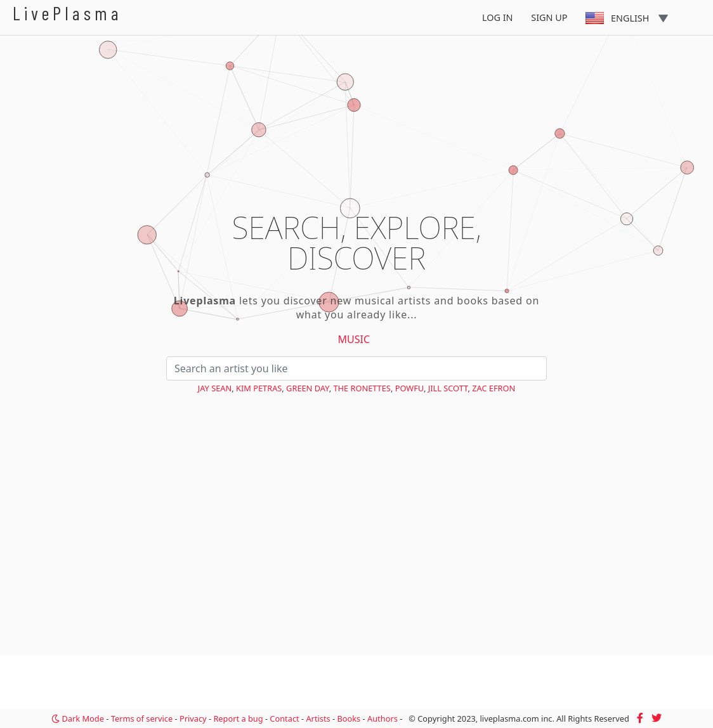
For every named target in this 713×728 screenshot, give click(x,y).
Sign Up (549, 17)
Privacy (193, 718)
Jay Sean (215, 388)
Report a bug (238, 718)
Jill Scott (448, 388)
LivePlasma (68, 13)
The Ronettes (362, 388)
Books (349, 718)
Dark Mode (78, 718)
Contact (284, 718)
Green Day (308, 388)
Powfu (409, 388)
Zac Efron (494, 388)
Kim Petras (259, 388)
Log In (498, 17)
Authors (383, 718)
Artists (318, 718)
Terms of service (142, 718)
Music (354, 339)
